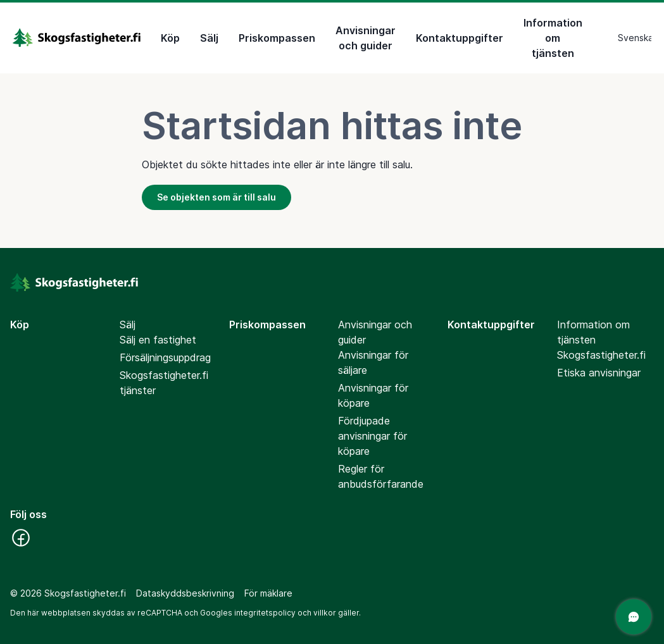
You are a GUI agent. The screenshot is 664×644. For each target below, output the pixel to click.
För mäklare (268, 593)
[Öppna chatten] (634, 617)
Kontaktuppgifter (460, 38)
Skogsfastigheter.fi (601, 355)
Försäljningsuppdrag (165, 357)
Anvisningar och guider (366, 38)
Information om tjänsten (553, 38)
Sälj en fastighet (158, 340)
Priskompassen (277, 38)
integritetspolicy (265, 613)
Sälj (209, 38)
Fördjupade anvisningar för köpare (373, 436)
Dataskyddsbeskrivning (185, 593)
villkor (325, 613)
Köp (170, 38)
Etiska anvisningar (599, 373)
